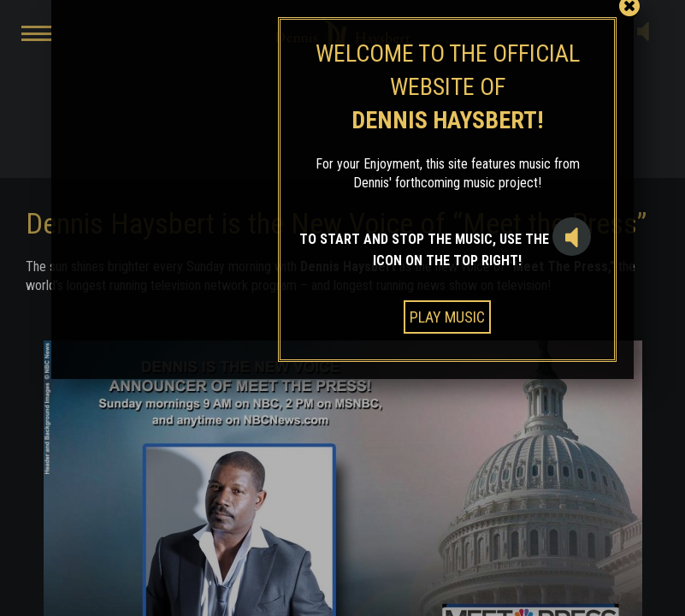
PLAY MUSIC (447, 317)
